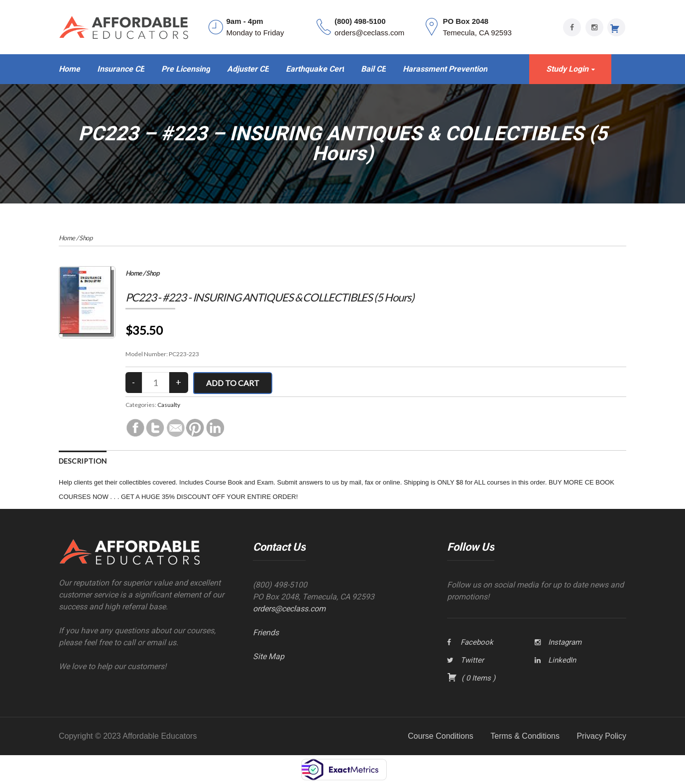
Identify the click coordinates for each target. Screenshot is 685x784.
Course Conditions (441, 736)
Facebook (477, 642)
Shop (85, 238)
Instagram (565, 642)
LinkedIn (562, 660)
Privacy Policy (601, 736)
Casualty (169, 405)
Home (67, 238)
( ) (471, 678)
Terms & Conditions (525, 736)
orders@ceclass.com (289, 609)
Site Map (269, 656)
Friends (266, 633)
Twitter (472, 660)
